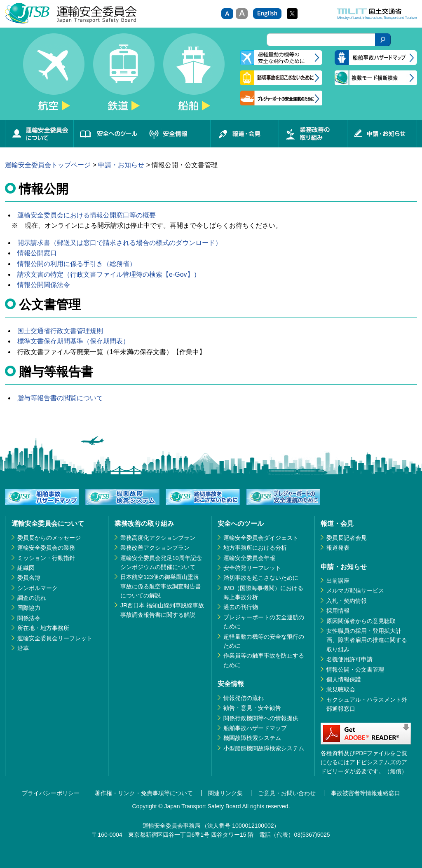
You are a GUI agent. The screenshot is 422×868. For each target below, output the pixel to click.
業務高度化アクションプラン (158, 538)
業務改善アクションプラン (155, 548)
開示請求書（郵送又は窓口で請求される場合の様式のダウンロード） (120, 243)
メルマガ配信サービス (355, 590)
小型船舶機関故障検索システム (264, 748)
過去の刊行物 (241, 607)
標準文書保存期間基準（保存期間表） (73, 341)
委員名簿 (29, 578)
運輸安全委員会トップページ (48, 165)
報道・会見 (244, 134)
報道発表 (338, 548)
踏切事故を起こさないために (261, 578)
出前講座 (338, 581)
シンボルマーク (38, 588)
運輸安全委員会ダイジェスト (261, 538)
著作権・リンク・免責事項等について (144, 793)
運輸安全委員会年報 (249, 558)
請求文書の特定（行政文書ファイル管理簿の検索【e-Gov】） (109, 274)
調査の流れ (32, 598)
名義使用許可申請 (349, 659)
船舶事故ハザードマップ (255, 728)
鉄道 (124, 77)
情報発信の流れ (244, 698)
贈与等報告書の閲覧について (60, 398)
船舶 (194, 77)
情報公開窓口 (37, 253)
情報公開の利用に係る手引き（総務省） (77, 264)
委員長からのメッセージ (49, 538)
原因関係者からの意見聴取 (361, 621)
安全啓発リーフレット (252, 568)
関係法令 (29, 618)
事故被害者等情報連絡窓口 (366, 793)
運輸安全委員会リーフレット (55, 638)
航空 (54, 77)
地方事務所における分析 (255, 548)
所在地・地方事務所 (43, 628)
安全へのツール (108, 134)
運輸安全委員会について (39, 134)
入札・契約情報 (347, 601)
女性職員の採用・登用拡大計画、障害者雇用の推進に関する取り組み (367, 640)
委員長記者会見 (347, 538)
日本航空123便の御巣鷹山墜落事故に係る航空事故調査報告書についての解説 (161, 586)
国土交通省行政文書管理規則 (60, 331)
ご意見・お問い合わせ (287, 793)
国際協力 (29, 608)
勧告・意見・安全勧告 (252, 708)
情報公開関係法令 (44, 285)
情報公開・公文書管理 (355, 670)
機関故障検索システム (252, 738)
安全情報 (176, 134)
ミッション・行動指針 (46, 558)
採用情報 (338, 611)
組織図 (26, 568)
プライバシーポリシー (51, 793)
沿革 (23, 648)
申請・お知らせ (382, 134)
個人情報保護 (344, 679)
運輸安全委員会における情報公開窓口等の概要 (87, 215)
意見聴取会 (341, 689)
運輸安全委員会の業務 (46, 548)
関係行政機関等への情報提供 (261, 718)
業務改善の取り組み (313, 134)
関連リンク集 (225, 793)
